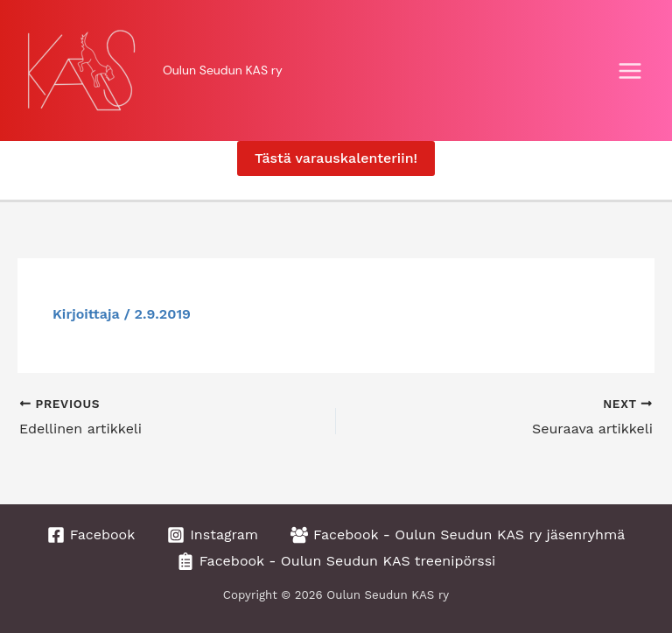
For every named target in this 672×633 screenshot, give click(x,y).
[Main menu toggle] (630, 71)
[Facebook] (91, 535)
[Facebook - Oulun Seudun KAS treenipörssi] (336, 561)
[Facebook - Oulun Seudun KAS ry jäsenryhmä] (458, 535)
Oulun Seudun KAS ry (223, 70)
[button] (336, 158)
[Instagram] (213, 535)
